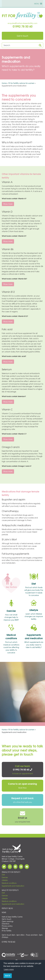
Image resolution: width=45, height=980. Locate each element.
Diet (3, 875)
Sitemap (5, 928)
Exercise (5, 877)
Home (4, 83)
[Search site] (20, 45)
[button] (37, 4)
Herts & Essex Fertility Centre (12, 917)
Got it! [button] (8, 976)
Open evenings (8, 921)
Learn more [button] (9, 969)
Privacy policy (7, 926)
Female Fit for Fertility (11, 872)
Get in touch (7, 919)
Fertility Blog (7, 908)
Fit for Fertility (7, 931)
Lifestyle (5, 880)
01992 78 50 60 (8, 942)
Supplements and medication (13, 886)
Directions (6, 924)
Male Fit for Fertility (10, 890)
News (4, 912)
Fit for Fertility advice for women (21, 83)
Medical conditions (9, 883)
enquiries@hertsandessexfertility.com (22, 23)
